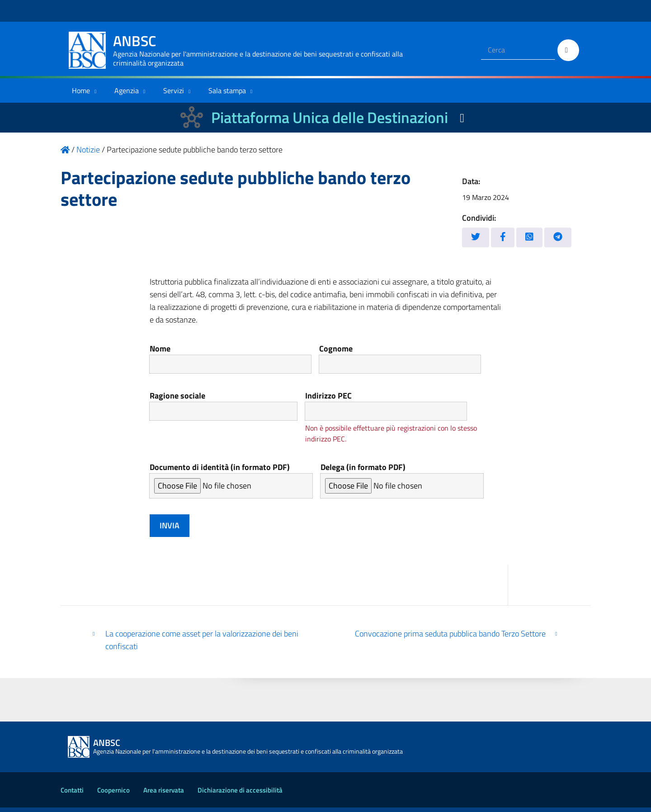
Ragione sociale (228, 408)
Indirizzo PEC (405, 408)
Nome (236, 359)
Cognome (415, 359)
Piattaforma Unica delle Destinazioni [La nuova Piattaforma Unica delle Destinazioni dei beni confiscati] (330, 117)
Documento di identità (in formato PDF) (231, 484)
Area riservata (164, 795)
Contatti (72, 795)
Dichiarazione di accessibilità (240, 795)
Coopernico (113, 795)
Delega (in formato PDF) (402, 484)
